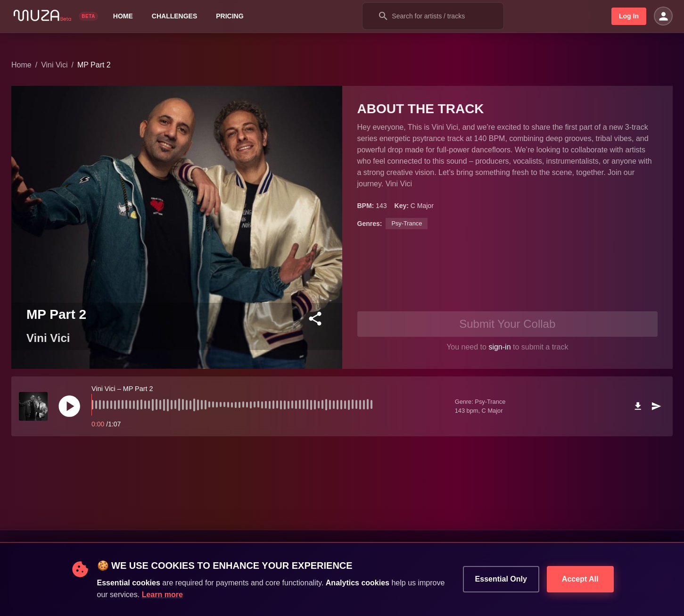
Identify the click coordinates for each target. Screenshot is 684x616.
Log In (629, 16)
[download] (638, 406)
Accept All (580, 579)
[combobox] (433, 16)
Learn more (162, 595)
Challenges (174, 16)
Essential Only (501, 579)
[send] (656, 406)
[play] (69, 406)
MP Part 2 (94, 65)
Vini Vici (54, 65)
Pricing (230, 16)
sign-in (499, 347)
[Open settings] (663, 16)
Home (123, 16)
